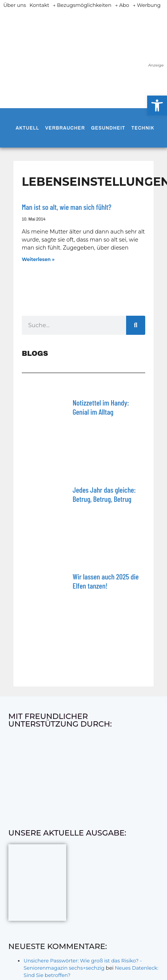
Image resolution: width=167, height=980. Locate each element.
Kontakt (39, 5)
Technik (143, 128)
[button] (157, 105)
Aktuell (27, 128)
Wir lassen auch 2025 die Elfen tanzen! (106, 581)
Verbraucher (65, 128)
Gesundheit (108, 128)
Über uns (15, 5)
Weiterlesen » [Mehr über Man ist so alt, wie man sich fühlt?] (38, 259)
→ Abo (122, 5)
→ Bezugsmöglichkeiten (82, 5)
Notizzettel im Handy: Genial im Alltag (101, 407)
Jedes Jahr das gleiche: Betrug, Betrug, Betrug (104, 494)
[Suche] (136, 325)
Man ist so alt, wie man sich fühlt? (66, 207)
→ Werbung (147, 5)
